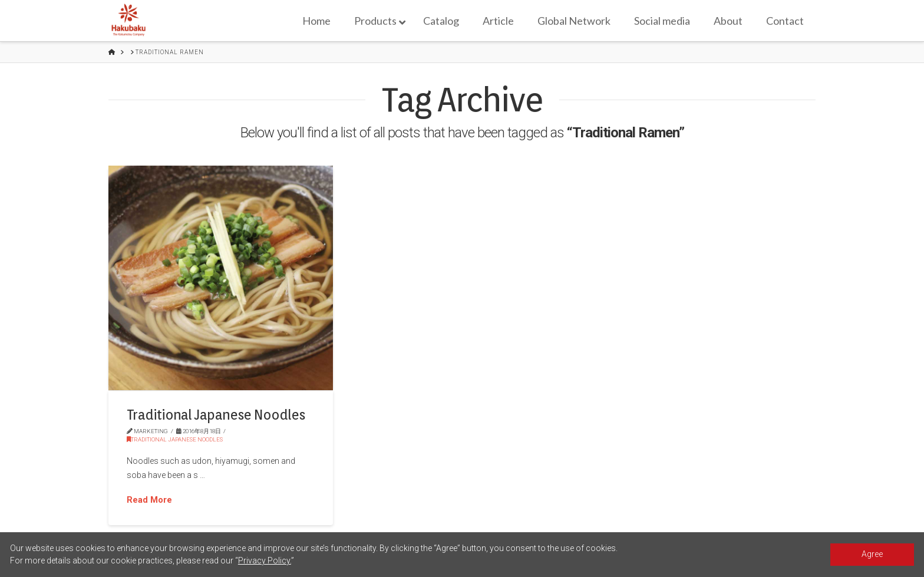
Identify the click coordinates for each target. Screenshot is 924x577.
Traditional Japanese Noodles (216, 415)
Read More (149, 500)
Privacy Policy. (265, 560)
